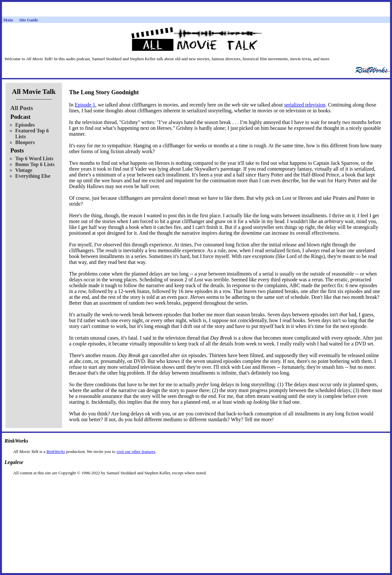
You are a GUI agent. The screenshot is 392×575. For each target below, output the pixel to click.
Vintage (24, 170)
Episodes (25, 125)
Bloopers (25, 142)
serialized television (305, 105)
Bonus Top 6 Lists (35, 164)
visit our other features (136, 451)
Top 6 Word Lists (34, 158)
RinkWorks (55, 451)
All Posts (22, 108)
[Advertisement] (196, 486)
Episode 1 (85, 105)
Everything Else (33, 176)
